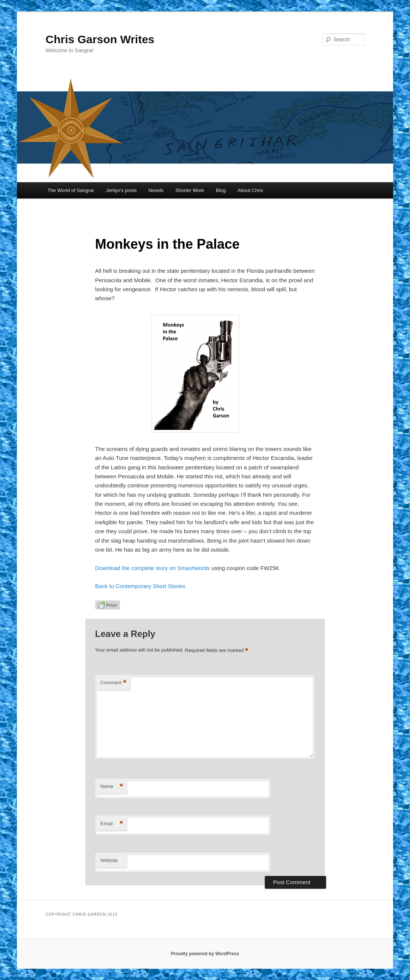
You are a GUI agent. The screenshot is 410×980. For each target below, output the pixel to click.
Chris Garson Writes (100, 39)
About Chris (250, 190)
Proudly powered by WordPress (205, 954)
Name (112, 787)
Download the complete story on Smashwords (153, 568)
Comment (113, 683)
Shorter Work (190, 190)
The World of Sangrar (71, 190)
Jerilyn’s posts (121, 190)
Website (109, 860)
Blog (221, 190)
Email (112, 824)
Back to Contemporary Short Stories (140, 586)
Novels (156, 190)
